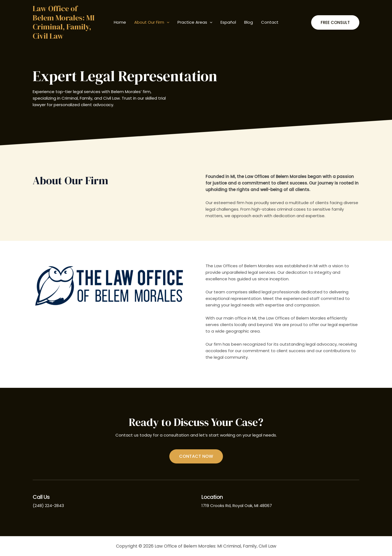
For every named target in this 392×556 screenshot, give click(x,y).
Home (120, 22)
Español (228, 22)
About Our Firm (152, 22)
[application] (167, 22)
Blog (249, 22)
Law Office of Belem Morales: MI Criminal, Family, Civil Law (64, 22)
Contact (270, 22)
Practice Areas (195, 22)
